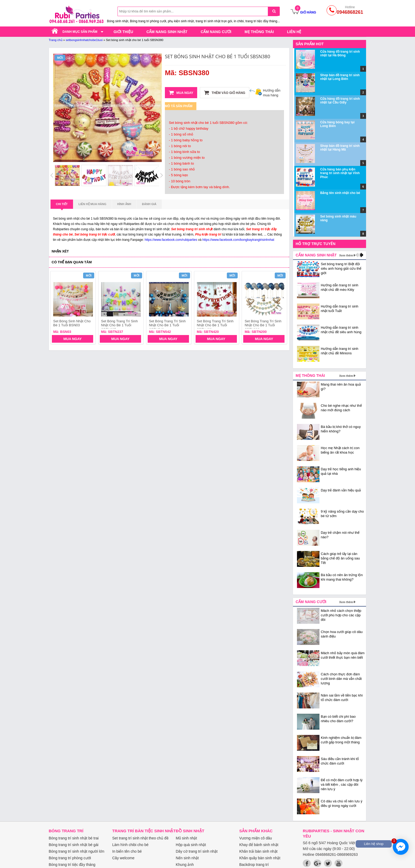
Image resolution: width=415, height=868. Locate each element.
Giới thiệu (123, 32)
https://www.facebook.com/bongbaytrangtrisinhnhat (238, 240)
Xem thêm (346, 255)
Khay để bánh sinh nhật (259, 845)
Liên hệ (294, 32)
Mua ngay (181, 93)
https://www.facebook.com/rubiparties (171, 240)
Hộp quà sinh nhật (191, 845)
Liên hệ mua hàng (93, 204)
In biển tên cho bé (127, 851)
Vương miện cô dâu (256, 838)
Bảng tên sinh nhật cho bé (340, 193)
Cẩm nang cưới (216, 32)
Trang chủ (56, 40)
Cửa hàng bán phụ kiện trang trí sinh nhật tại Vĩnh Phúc (340, 173)
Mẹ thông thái (259, 32)
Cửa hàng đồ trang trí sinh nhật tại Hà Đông (340, 53)
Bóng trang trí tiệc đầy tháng (72, 865)
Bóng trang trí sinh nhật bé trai (74, 838)
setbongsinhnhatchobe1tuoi (84, 40)
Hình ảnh (124, 204)
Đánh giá (149, 204)
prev (58, 309)
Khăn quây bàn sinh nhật (260, 858)
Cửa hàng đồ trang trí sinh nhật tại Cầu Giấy (340, 101)
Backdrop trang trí (254, 865)
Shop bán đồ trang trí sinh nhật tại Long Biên (340, 77)
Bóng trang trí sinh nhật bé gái (74, 845)
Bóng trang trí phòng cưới (70, 858)
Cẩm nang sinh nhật (167, 32)
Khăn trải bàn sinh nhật (258, 851)
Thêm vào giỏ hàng (225, 93)
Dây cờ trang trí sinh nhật (197, 851)
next (281, 309)
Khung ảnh (185, 865)
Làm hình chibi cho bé (130, 845)
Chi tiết (62, 206)
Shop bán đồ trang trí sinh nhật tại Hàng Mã (340, 148)
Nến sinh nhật (187, 858)
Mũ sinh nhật (186, 838)
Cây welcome (123, 858)
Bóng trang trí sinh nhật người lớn (76, 851)
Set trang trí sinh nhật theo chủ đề (140, 838)
